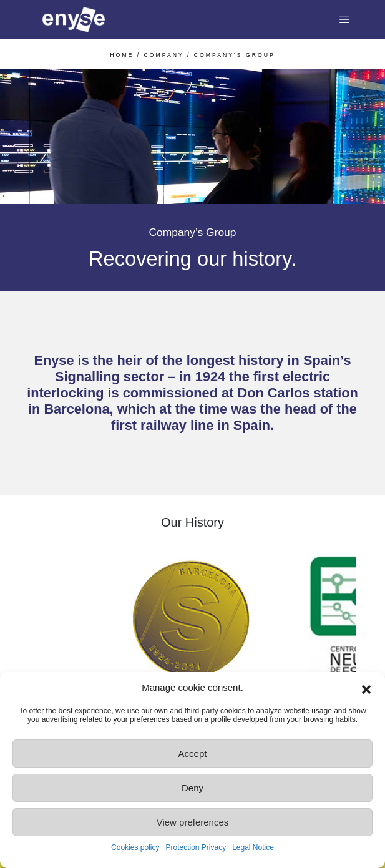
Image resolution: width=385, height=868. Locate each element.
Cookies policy (135, 847)
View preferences (193, 822)
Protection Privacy (196, 847)
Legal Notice (253, 847)
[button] (366, 688)
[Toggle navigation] (345, 20)
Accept (193, 753)
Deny (192, 788)
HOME (122, 55)
